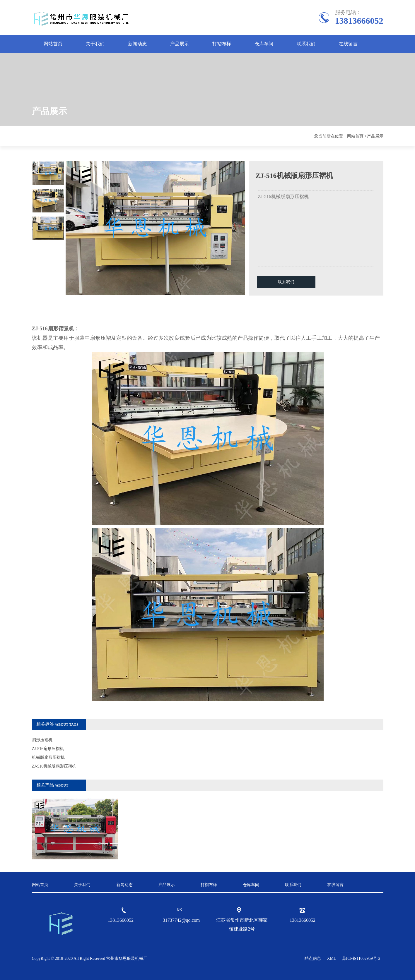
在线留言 (348, 44)
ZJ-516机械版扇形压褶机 (54, 766)
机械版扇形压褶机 (48, 757)
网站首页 (53, 44)
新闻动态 (137, 44)
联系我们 (306, 44)
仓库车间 (264, 44)
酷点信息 (313, 958)
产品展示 (180, 44)
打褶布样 (222, 44)
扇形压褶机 (42, 740)
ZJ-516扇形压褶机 (48, 749)
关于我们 (95, 44)
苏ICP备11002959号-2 (361, 958)
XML (331, 958)
